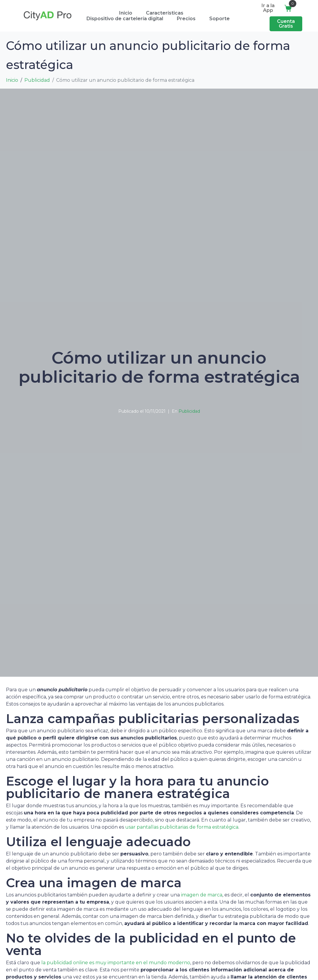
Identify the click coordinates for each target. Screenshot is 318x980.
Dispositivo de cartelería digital (125, 19)
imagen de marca (202, 895)
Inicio (126, 13)
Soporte (219, 19)
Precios (186, 19)
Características (165, 13)
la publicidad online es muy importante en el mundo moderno (116, 963)
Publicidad (189, 411)
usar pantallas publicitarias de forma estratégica (182, 827)
